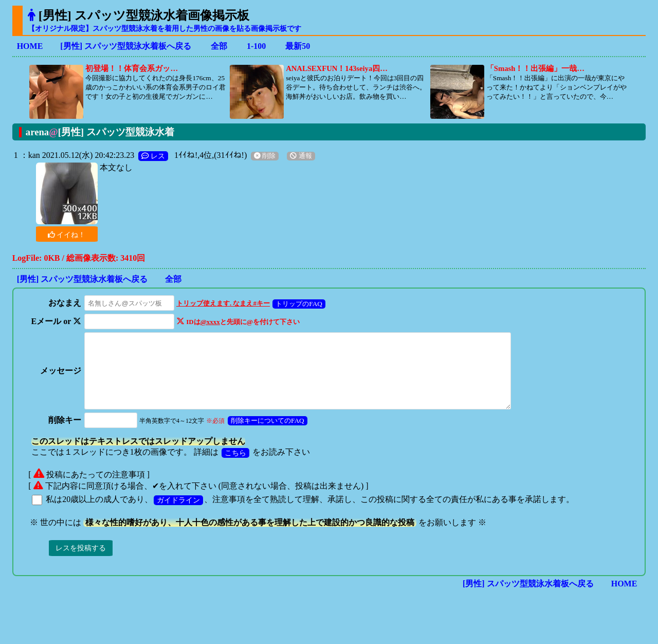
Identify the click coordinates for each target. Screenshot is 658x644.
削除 (265, 156)
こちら (235, 467)
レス (153, 156)
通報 (301, 156)
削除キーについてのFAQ (265, 434)
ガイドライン (178, 514)
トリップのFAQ (296, 304)
